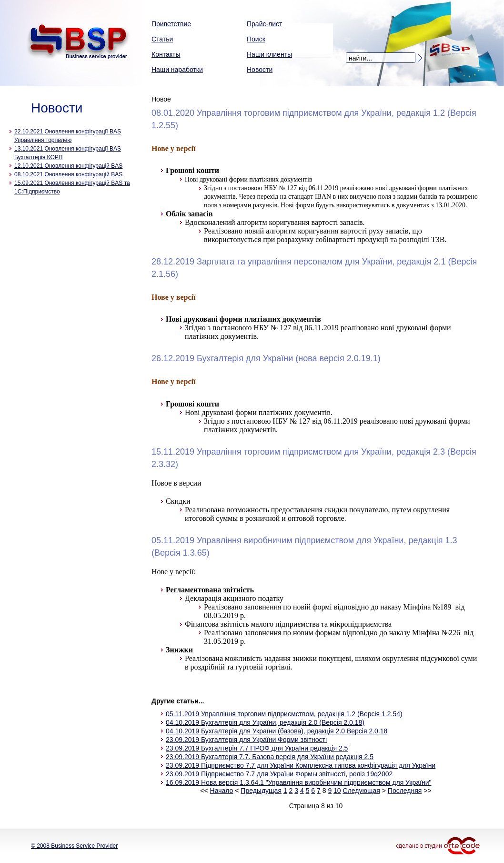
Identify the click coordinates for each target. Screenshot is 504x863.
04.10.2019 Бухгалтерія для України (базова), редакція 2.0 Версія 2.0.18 (277, 731)
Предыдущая (261, 791)
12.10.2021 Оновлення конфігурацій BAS (68, 166)
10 (337, 791)
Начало (222, 791)
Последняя (405, 791)
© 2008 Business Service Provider (74, 846)
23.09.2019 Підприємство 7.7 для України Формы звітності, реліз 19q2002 (279, 774)
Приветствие (171, 24)
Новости (260, 70)
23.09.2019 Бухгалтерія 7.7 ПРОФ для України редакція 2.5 (257, 748)
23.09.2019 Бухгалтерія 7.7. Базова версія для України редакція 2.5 (270, 757)
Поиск (256, 39)
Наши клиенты (269, 54)
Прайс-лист (265, 24)
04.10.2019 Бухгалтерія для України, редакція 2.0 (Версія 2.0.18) (265, 722)
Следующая (362, 791)
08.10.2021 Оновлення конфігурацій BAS (68, 174)
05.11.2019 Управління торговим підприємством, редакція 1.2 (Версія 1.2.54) (284, 714)
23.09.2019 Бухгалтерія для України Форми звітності (246, 740)
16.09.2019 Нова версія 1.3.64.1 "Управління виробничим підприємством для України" (298, 782)
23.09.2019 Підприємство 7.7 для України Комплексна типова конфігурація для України (301, 765)
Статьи (162, 39)
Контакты (166, 54)
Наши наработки (177, 70)
